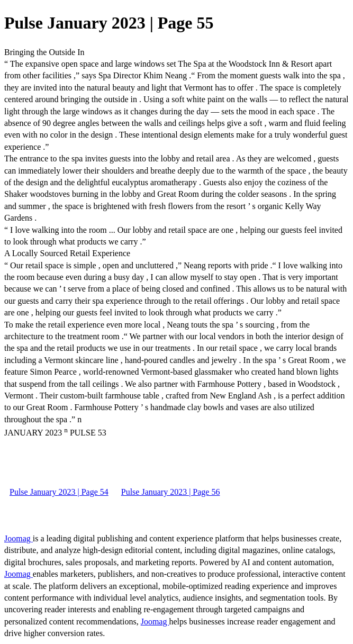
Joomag (19, 538)
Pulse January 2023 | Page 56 (171, 492)
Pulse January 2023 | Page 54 (59, 492)
